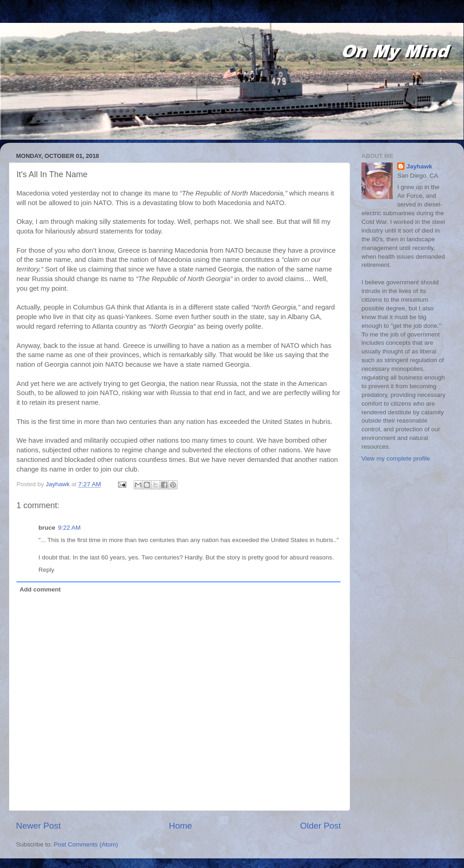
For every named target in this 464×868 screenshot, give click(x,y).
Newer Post (38, 826)
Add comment (40, 589)
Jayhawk (419, 166)
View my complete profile (396, 458)
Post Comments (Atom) (86, 844)
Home (180, 826)
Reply (46, 570)
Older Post (321, 826)
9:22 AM (70, 528)
